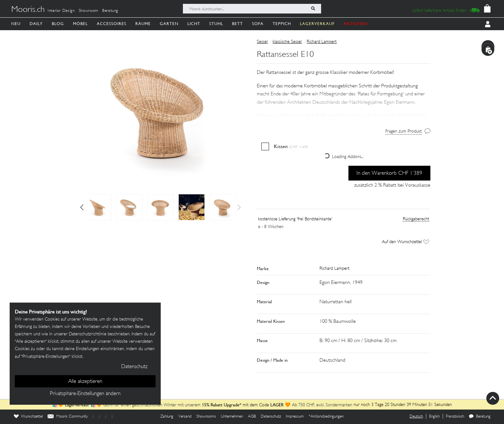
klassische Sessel (287, 42)
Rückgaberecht (416, 219)
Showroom (89, 11)
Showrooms (206, 417)
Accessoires (112, 24)
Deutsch (416, 417)
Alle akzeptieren (85, 382)
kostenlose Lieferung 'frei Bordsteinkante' (295, 219)
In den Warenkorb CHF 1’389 (389, 173)
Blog (58, 24)
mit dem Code (236, 405)
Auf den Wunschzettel (405, 242)
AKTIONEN (356, 24)
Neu (16, 24)
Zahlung (167, 417)
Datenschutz (271, 417)
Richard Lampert (322, 42)
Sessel (262, 42)
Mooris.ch (28, 10)
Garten (169, 24)
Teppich (282, 24)
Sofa (258, 24)
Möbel (80, 24)
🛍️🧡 (59, 405)
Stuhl (216, 24)
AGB (252, 417)
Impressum (295, 417)
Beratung (110, 11)
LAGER (277, 405)
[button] (82, 207)
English (434, 417)
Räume (143, 24)
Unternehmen (232, 417)
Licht (194, 24)
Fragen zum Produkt (404, 132)
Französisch (455, 417)
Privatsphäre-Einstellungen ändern (85, 394)
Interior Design (61, 11)
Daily (36, 24)
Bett (238, 24)
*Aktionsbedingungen (326, 417)
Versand (185, 417)
